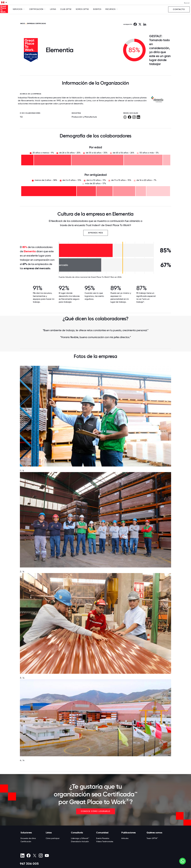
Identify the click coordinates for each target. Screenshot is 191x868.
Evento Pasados (103, 838)
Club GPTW (66, 9)
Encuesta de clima (28, 838)
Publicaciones (129, 833)
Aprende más (96, 233)
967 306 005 (29, 864)
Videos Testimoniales (105, 841)
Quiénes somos (154, 833)
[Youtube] (47, 856)
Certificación (26, 841)
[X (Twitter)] (35, 856)
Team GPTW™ (152, 838)
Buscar (187, 3)
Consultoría (77, 833)
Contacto (179, 9)
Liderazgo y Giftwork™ (80, 838)
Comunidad (102, 833)
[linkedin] (22, 856)
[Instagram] (41, 856)
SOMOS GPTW (82, 9)
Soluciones (26, 833)
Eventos (97, 9)
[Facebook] (28, 856)
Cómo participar (53, 838)
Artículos (125, 838)
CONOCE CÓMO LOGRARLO (96, 811)
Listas (53, 9)
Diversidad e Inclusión (80, 841)
